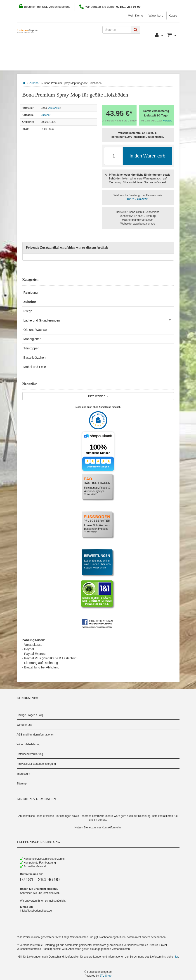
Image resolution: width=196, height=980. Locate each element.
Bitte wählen (98, 396)
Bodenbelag (34, 64)
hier (176, 957)
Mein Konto (135, 16)
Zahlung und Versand (94, 50)
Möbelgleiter (32, 339)
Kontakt (129, 50)
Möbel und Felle (35, 367)
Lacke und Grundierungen (99, 320)
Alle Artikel (54, 108)
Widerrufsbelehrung (29, 744)
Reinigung (31, 293)
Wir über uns (24, 725)
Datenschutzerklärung (30, 754)
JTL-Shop (106, 976)
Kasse (173, 16)
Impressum (23, 774)
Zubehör (34, 83)
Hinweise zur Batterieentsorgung (36, 764)
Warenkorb (156, 16)
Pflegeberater (157, 50)
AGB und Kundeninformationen (35, 735)
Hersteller (66, 64)
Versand (168, 121)
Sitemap (22, 784)
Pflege (28, 311)
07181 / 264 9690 (138, 199)
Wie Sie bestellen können (44, 50)
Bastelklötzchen (35, 358)
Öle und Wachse (35, 330)
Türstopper (31, 348)
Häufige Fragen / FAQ (30, 715)
